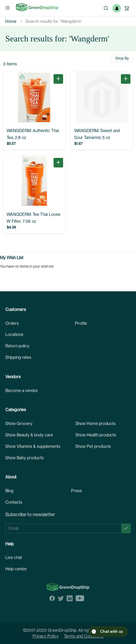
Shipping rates (18, 357)
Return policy (17, 346)
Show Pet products (93, 446)
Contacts (14, 502)
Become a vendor (22, 391)
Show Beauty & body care (29, 435)
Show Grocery (19, 424)
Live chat (14, 557)
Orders (12, 323)
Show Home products (95, 424)
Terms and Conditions (84, 636)
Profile (81, 323)
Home (11, 21)
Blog (9, 491)
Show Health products (96, 435)
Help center (16, 569)
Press (76, 491)
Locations (14, 334)
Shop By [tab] (122, 58)
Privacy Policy (46, 636)
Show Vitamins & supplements (33, 446)
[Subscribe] (126, 528)
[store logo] (37, 7)
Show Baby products (25, 458)
